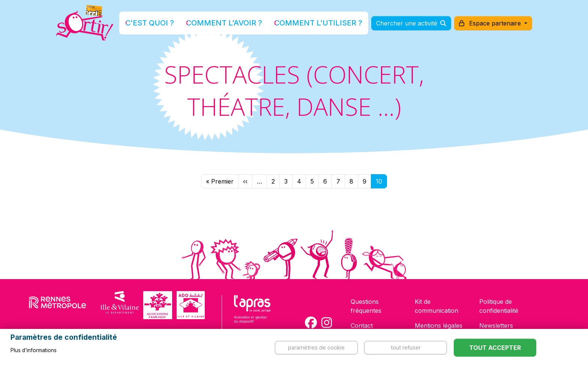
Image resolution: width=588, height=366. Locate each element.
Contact (362, 326)
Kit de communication (436, 306)
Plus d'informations (34, 350)
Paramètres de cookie (316, 347)
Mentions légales (439, 326)
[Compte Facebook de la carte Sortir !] (311, 323)
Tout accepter (495, 348)
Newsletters (496, 326)
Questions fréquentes (366, 306)
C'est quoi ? (174, 24)
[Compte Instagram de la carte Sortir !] (327, 323)
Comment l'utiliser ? (302, 24)
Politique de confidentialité (499, 306)
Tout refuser (406, 347)
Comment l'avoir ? (232, 24)
